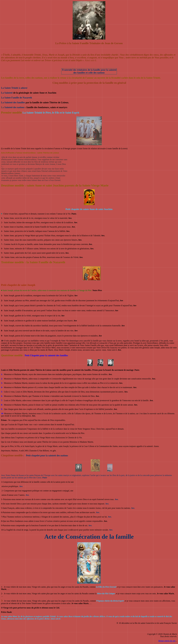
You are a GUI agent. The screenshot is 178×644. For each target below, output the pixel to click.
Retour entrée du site (167, 641)
